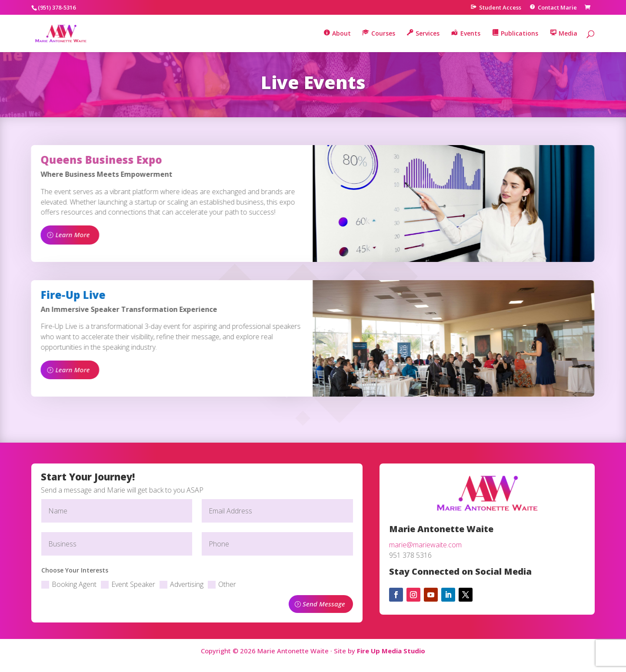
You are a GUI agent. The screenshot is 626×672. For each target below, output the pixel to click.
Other (222, 584)
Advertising (181, 584)
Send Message (324, 604)
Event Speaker (128, 584)
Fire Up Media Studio (391, 651)
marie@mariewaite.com (425, 545)
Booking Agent (69, 584)
